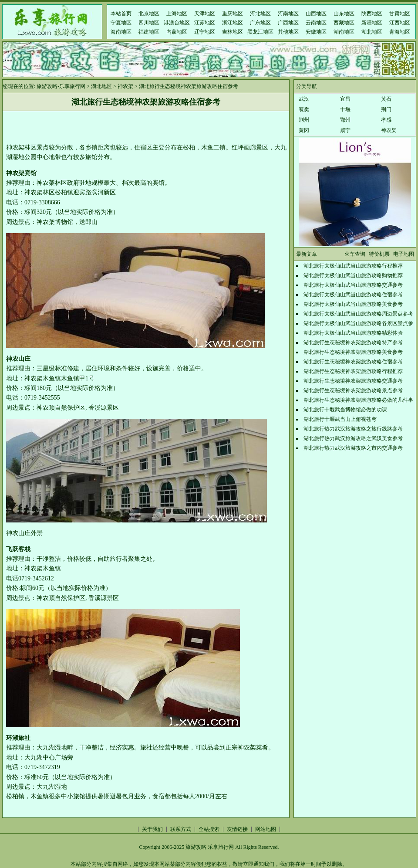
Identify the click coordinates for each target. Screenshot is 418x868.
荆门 (386, 109)
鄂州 (345, 120)
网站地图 (266, 829)
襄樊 (304, 109)
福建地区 (149, 32)
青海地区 (400, 32)
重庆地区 (233, 14)
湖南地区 (344, 32)
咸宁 (345, 130)
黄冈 (304, 130)
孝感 (386, 120)
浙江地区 (233, 23)
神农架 (125, 86)
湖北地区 (372, 32)
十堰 (345, 109)
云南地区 (316, 23)
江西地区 (400, 23)
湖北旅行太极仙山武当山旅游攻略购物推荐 (353, 275)
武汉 (304, 99)
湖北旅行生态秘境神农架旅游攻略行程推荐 (353, 371)
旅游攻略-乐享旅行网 (61, 86)
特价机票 (379, 254)
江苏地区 (205, 23)
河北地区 (260, 14)
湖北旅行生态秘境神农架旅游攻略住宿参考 (353, 362)
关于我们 (152, 829)
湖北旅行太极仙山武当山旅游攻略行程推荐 (353, 266)
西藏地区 (344, 23)
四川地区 (149, 23)
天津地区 (205, 14)
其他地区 (288, 32)
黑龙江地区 (260, 32)
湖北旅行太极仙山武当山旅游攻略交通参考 (353, 285)
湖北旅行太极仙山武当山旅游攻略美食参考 (353, 304)
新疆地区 (372, 23)
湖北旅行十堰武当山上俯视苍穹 (340, 419)
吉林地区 (233, 32)
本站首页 (121, 14)
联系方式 (181, 829)
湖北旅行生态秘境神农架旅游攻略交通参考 (353, 381)
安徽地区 (316, 32)
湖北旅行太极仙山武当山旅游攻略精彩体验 (353, 333)
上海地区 (177, 14)
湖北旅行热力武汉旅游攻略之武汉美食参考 (353, 438)
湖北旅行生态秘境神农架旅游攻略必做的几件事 (358, 400)
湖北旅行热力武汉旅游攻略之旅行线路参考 (353, 429)
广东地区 (260, 23)
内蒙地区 (177, 32)
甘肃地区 (400, 14)
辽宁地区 (205, 32)
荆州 (304, 120)
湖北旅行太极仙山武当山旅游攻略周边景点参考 (358, 314)
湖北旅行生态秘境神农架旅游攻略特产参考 (353, 342)
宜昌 (345, 99)
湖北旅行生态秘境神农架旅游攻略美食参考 (353, 352)
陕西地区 (372, 14)
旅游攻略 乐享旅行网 (210, 847)
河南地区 (288, 14)
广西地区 (288, 23)
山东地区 (344, 14)
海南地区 (121, 32)
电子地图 (404, 254)
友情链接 (237, 829)
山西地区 (316, 14)
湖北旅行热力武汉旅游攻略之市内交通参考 (353, 448)
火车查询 (355, 254)
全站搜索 (209, 829)
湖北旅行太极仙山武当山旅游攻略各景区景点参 (358, 323)
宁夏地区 (121, 23)
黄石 (386, 99)
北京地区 (149, 14)
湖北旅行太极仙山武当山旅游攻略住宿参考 (353, 295)
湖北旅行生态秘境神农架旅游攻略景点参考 (353, 390)
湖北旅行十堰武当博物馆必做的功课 (345, 410)
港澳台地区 (177, 23)
